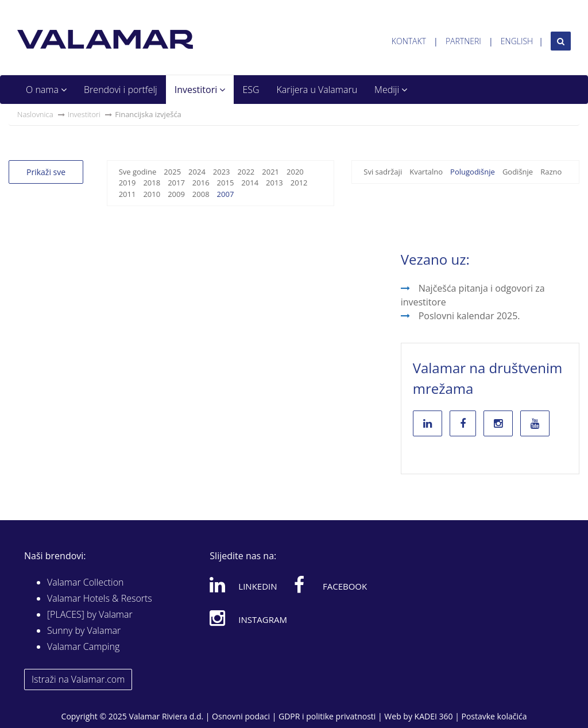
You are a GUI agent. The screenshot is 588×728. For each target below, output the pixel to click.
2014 (250, 183)
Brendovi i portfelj (121, 90)
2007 (226, 194)
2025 (172, 172)
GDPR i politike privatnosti (327, 716)
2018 (152, 183)
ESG (251, 90)
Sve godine (138, 172)
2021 (270, 172)
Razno (551, 172)
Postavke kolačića (494, 716)
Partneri (463, 41)
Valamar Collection (86, 582)
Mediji (391, 90)
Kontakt (409, 41)
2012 (299, 183)
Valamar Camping (83, 646)
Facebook (330, 584)
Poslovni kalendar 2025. (469, 316)
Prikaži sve (46, 172)
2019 (127, 183)
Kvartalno (426, 172)
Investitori (200, 90)
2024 (197, 172)
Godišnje (518, 172)
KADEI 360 (434, 716)
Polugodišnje (473, 172)
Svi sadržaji (383, 172)
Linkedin (243, 584)
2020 (295, 172)
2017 (176, 183)
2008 (201, 194)
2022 (246, 172)
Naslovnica (35, 114)
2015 (226, 183)
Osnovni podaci (241, 716)
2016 (201, 183)
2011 (127, 194)
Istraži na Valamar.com (78, 679)
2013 (274, 183)
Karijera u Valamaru (317, 90)
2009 (176, 194)
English (517, 41)
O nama (46, 90)
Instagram (248, 618)
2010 (152, 194)
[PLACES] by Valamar (90, 614)
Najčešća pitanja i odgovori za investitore (473, 295)
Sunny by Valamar (84, 630)
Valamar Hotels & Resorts (100, 598)
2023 (222, 172)
